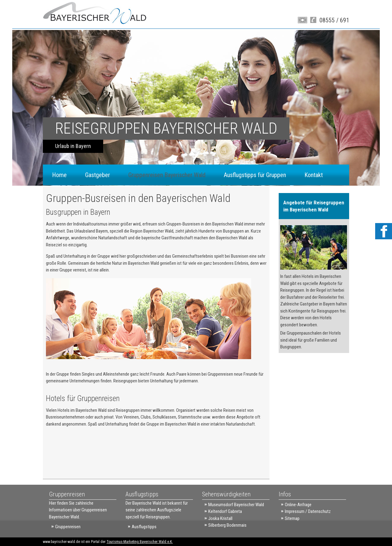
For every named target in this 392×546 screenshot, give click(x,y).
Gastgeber (98, 175)
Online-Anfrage (298, 505)
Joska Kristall (220, 518)
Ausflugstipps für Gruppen (255, 175)
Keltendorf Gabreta (225, 511)
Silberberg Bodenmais (227, 525)
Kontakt (314, 175)
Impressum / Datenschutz (308, 511)
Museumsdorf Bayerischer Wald (236, 505)
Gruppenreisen (68, 527)
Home (59, 175)
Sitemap (292, 518)
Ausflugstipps (144, 527)
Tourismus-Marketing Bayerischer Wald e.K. (140, 542)
